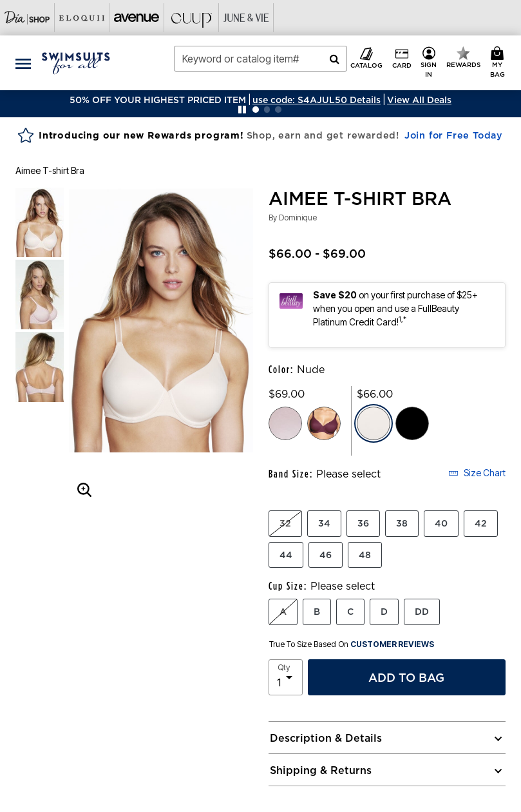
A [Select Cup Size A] (283, 612)
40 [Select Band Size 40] (441, 523)
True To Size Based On (352, 644)
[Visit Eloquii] (82, 18)
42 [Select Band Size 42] (481, 523)
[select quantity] (286, 677)
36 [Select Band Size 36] (363, 523)
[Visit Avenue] (137, 18)
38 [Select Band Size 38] (402, 523)
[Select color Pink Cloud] (285, 423)
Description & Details (326, 738)
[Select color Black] (412, 423)
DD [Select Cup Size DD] (422, 612)
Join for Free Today (454, 135)
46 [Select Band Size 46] (326, 555)
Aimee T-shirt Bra (50, 170)
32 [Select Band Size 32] (285, 523)
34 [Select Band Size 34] (324, 523)
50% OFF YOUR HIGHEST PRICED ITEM (158, 100)
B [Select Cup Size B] (317, 612)
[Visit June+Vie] (246, 18)
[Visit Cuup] (192, 18)
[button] (317, 100)
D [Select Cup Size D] (384, 612)
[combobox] (261, 59)
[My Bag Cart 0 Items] (499, 63)
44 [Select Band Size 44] (286, 555)
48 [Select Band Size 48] (365, 555)
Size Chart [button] (477, 473)
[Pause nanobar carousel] (242, 110)
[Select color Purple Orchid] (324, 423)
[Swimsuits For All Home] (76, 62)
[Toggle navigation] (23, 63)
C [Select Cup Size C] (350, 612)
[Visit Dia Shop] (27, 18)
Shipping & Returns (321, 770)
